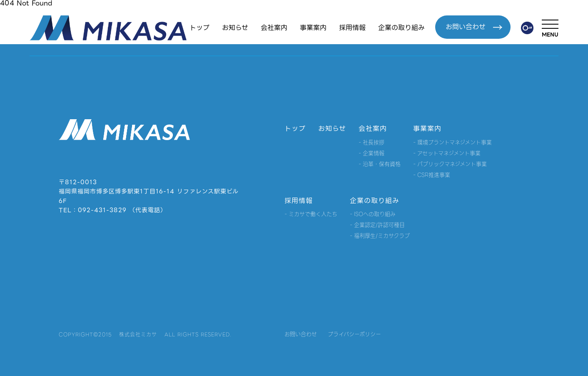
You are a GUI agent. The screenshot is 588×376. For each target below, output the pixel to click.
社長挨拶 (374, 142)
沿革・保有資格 (382, 164)
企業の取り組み (401, 28)
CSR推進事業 (434, 175)
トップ (199, 28)
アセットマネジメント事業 (449, 153)
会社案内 (274, 28)
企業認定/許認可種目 (379, 225)
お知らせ (235, 28)
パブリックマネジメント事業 (452, 164)
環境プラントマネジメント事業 (455, 142)
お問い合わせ (474, 27)
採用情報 (352, 28)
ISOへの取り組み (375, 214)
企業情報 (374, 153)
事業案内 (313, 28)
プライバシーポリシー (354, 334)
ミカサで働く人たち (313, 214)
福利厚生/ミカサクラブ (382, 236)
